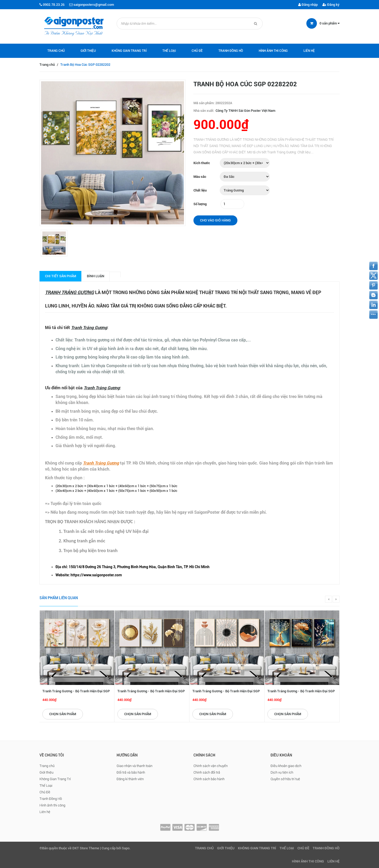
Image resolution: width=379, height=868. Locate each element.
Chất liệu (200, 190)
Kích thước (202, 163)
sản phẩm (330, 23)
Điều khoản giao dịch (286, 766)
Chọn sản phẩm (63, 714)
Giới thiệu (88, 51)
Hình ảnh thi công (273, 51)
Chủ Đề (197, 51)
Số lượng (200, 204)
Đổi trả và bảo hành (131, 772)
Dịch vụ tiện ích (282, 772)
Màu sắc (200, 177)
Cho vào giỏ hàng (215, 220)
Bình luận (96, 276)
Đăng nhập (308, 5)
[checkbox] (195, 567)
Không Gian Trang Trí (129, 51)
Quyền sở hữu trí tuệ (285, 779)
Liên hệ (309, 51)
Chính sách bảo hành (209, 779)
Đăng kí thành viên (130, 779)
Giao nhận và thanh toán (134, 766)
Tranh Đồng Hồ (231, 51)
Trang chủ (56, 51)
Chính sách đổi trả (207, 772)
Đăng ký (331, 5)
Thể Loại (169, 51)
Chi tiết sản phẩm (61, 276)
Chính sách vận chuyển (211, 766)
